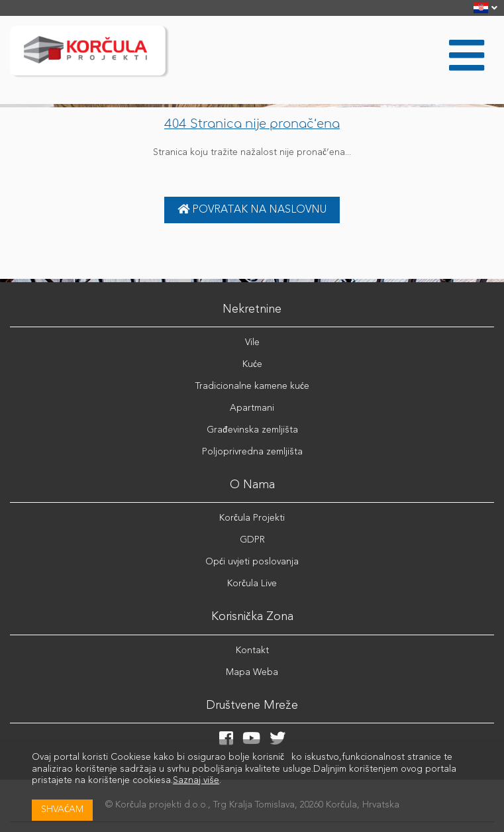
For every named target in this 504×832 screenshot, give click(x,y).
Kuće (252, 364)
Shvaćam (62, 809)
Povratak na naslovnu (252, 209)
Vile (252, 342)
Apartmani (252, 408)
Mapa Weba (252, 672)
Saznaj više (196, 780)
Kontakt (252, 650)
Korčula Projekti (252, 518)
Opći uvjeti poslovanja (252, 562)
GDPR (252, 540)
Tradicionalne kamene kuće (252, 386)
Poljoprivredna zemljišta (252, 452)
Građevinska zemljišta (252, 430)
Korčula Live (252, 584)
